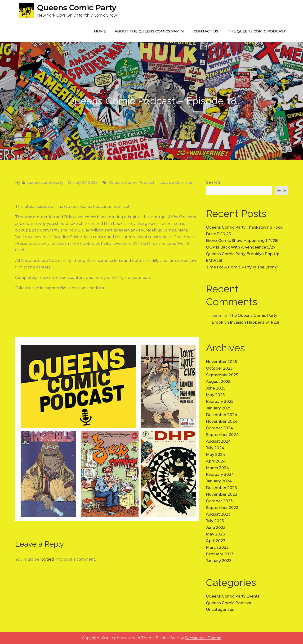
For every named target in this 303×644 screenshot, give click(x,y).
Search (213, 182)
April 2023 (216, 541)
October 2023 (219, 501)
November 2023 (222, 494)
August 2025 (218, 382)
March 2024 (217, 468)
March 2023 (217, 547)
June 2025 (216, 388)
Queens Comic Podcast (132, 183)
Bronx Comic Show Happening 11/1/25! (242, 241)
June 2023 (216, 528)
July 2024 (215, 448)
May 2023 (215, 534)
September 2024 (222, 435)
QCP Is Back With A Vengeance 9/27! (241, 247)
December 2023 (221, 488)
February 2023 (220, 554)
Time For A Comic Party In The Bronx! (242, 267)
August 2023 (218, 514)
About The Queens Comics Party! (149, 31)
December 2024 (222, 415)
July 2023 (215, 521)
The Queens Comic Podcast (257, 31)
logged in (49, 559)
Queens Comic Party (77, 7)
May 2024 (216, 455)
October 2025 (219, 368)
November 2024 (222, 421)
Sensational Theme (203, 638)
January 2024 (219, 481)
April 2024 (216, 461)
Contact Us (206, 31)
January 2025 (219, 408)
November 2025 (221, 362)
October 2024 (219, 428)
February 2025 (220, 401)
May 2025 (215, 395)
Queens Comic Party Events (233, 596)
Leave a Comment (177, 183)
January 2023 (219, 561)
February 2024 (220, 474)
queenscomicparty (45, 183)
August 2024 (218, 441)
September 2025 (222, 375)
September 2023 (222, 508)
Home (100, 31)
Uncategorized (220, 610)
